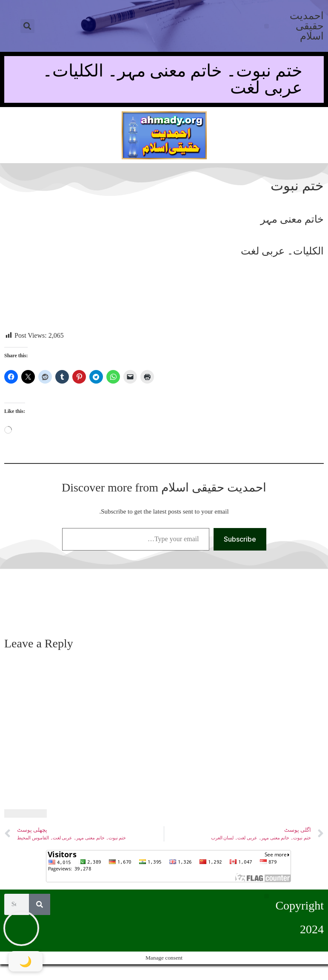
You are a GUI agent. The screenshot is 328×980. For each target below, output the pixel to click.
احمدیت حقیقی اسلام (307, 26)
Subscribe (240, 539)
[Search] (40, 904)
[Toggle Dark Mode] (26, 961)
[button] (27, 26)
